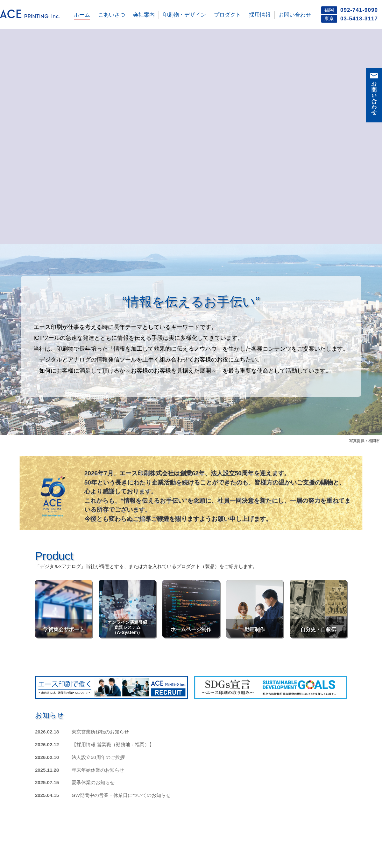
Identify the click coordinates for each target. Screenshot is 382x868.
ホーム (82, 15)
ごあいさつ (112, 15)
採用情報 (260, 15)
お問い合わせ (295, 15)
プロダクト (227, 15)
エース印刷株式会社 (35, 15)
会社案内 (144, 15)
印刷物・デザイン (184, 15)
